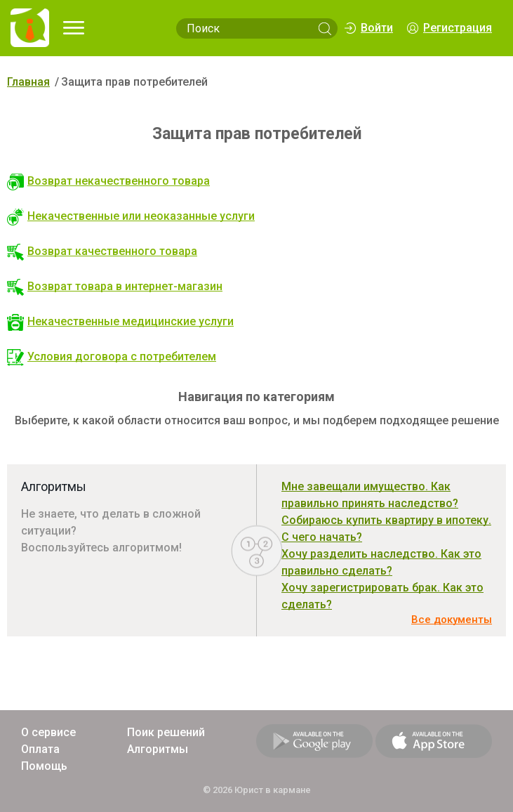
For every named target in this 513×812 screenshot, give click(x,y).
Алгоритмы (158, 749)
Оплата (40, 749)
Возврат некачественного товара (108, 181)
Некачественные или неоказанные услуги (131, 216)
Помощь (44, 766)
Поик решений (166, 732)
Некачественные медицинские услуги (120, 321)
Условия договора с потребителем (112, 356)
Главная (28, 82)
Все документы (452, 620)
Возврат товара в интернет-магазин (115, 286)
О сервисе (48, 732)
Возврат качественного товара (102, 251)
